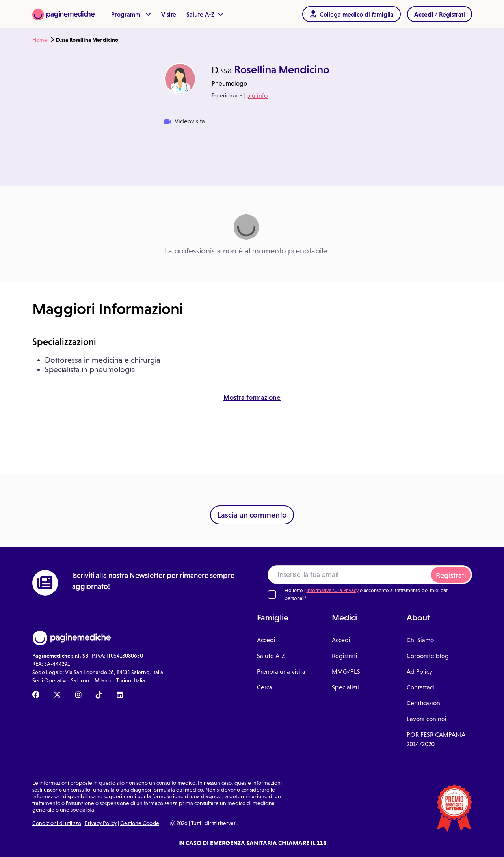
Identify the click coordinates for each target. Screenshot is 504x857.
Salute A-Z (205, 14)
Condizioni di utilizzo (57, 823)
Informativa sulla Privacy (333, 590)
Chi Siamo (420, 640)
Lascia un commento (252, 515)
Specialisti (345, 687)
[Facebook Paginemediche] (36, 695)
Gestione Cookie (140, 823)
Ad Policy (419, 672)
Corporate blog (428, 656)
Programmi (131, 14)
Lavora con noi (427, 719)
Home (40, 40)
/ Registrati (440, 14)
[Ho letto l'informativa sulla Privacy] (272, 594)
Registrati (451, 575)
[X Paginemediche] (57, 695)
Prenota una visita (281, 672)
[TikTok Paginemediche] (99, 695)
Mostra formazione (252, 397)
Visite (169, 14)
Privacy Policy (101, 823)
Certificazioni (424, 703)
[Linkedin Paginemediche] (120, 695)
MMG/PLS (346, 672)
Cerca (265, 687)
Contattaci (420, 687)
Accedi (266, 640)
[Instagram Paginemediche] (78, 695)
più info (257, 96)
